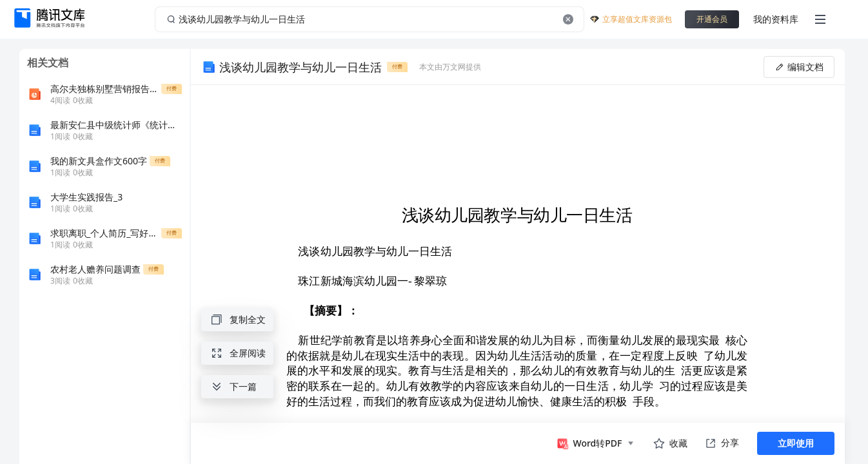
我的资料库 (776, 19)
